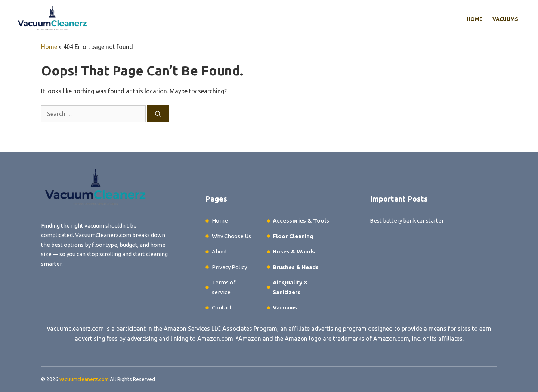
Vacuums (505, 19)
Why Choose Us (231, 236)
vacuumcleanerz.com (75, 329)
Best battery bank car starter (407, 220)
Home (475, 19)
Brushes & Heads (296, 267)
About (220, 251)
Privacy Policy (229, 267)
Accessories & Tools (301, 220)
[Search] (158, 114)
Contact (222, 307)
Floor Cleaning (293, 236)
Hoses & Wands (294, 251)
